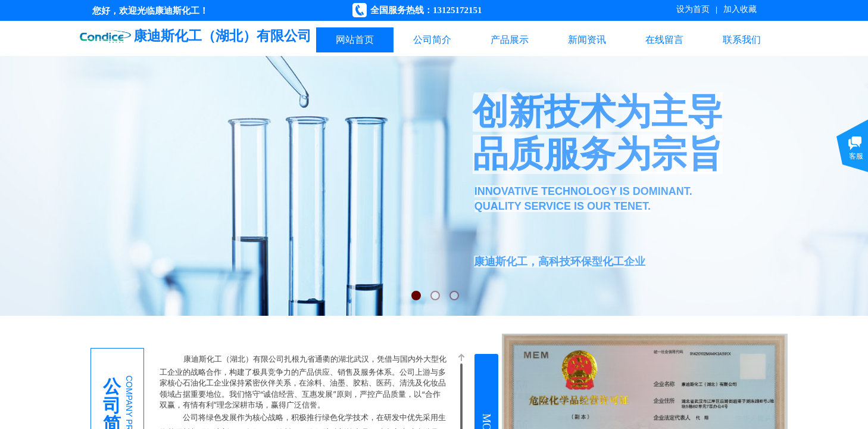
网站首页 (355, 40)
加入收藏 (740, 9)
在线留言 (664, 40)
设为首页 (693, 9)
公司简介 (432, 40)
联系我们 (742, 40)
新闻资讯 (587, 40)
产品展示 (510, 40)
